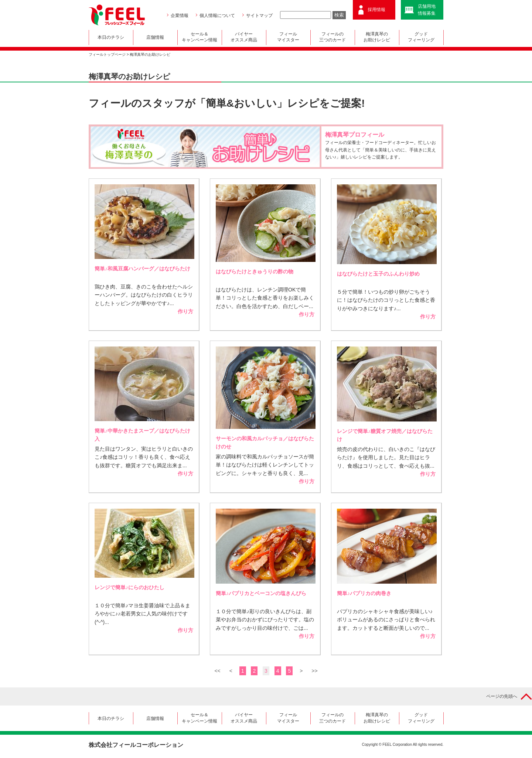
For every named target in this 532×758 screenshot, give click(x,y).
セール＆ (200, 38)
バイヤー (244, 38)
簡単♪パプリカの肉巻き (364, 593)
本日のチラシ (111, 37)
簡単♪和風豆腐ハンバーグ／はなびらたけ (142, 269)
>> (314, 671)
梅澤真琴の (377, 38)
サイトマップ (259, 16)
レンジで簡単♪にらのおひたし (129, 587)
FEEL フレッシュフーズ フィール (117, 15)
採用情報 (376, 10)
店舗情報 (155, 37)
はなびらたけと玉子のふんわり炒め (378, 274)
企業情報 (180, 16)
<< (217, 671)
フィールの (333, 38)
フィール (288, 38)
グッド (421, 38)
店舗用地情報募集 (427, 10)
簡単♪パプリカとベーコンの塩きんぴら (261, 593)
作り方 (185, 311)
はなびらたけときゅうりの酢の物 (255, 272)
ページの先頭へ (502, 696)
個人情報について (217, 16)
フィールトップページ (107, 54)
